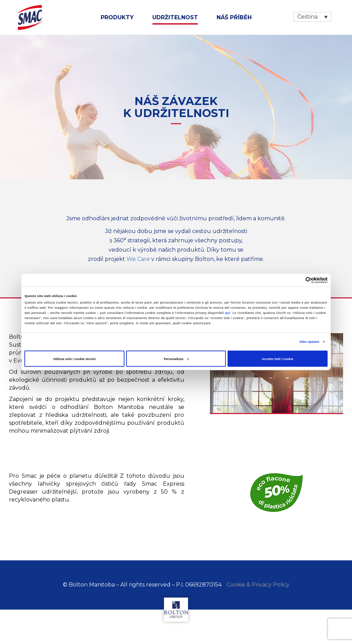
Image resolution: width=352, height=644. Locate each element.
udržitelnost (175, 17)
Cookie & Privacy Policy (258, 585)
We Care (138, 259)
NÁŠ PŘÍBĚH (234, 17)
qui (228, 313)
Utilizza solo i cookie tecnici (75, 359)
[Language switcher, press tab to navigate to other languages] (312, 17)
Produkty (117, 17)
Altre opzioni (309, 342)
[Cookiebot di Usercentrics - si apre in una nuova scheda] (298, 280)
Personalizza (176, 359)
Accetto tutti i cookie (277, 359)
